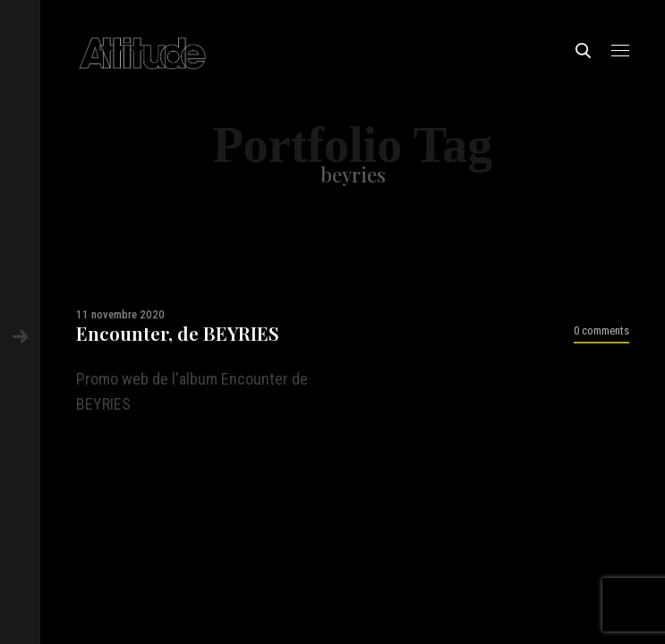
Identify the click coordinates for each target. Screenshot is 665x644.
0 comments (601, 330)
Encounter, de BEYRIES (178, 333)
